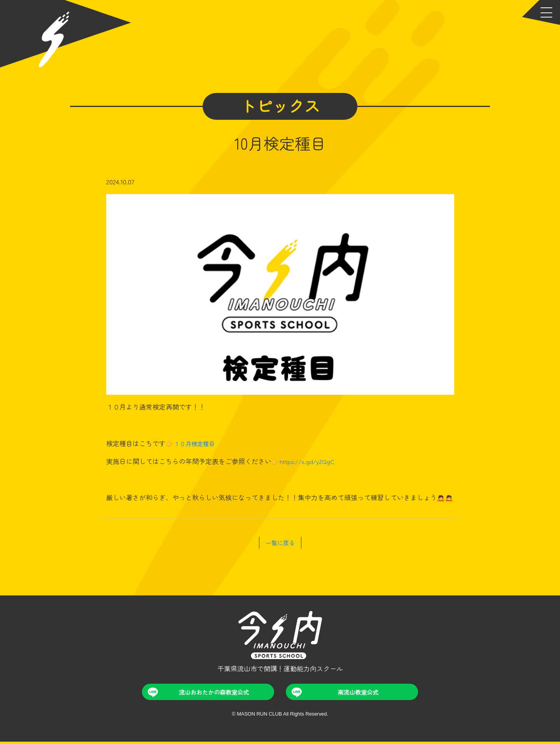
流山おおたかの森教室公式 (201, 694)
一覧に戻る (280, 542)
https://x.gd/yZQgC (309, 461)
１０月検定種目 (197, 443)
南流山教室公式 (336, 694)
